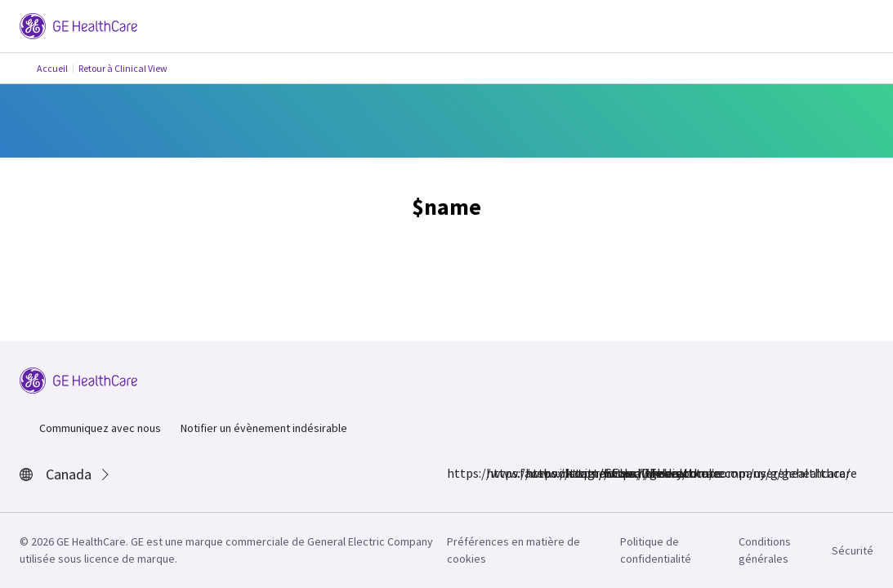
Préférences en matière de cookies (513, 550)
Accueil (52, 68)
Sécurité (853, 550)
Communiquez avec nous (100, 428)
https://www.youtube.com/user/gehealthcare (614, 473)
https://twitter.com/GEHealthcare (535, 473)
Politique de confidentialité (656, 550)
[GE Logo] (78, 24)
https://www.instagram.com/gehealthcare (496, 473)
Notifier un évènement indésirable (264, 428)
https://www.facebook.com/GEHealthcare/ (457, 473)
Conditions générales (765, 550)
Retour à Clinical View (123, 68)
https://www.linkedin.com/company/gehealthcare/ (574, 473)
